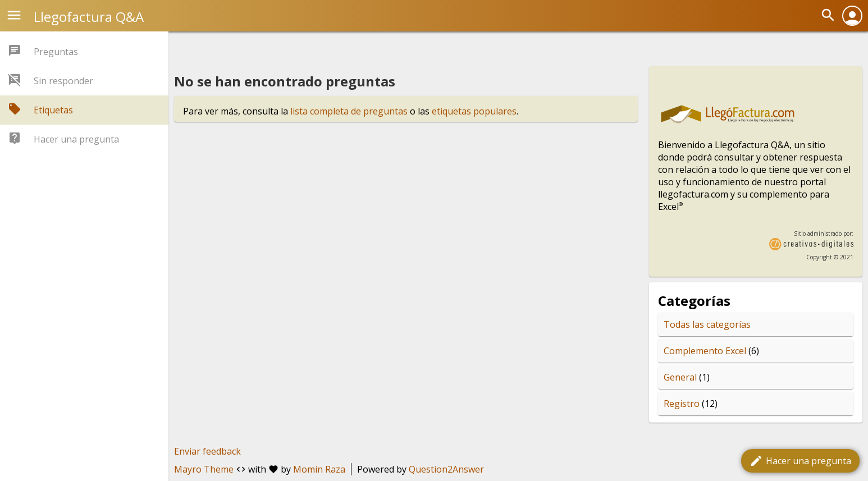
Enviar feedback (207, 451)
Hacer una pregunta (800, 461)
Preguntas (56, 52)
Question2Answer (446, 469)
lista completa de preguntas (349, 111)
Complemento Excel (705, 351)
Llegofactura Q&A (89, 17)
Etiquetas (53, 110)
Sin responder (63, 81)
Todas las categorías (707, 324)
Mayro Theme (204, 469)
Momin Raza (319, 469)
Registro (682, 404)
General (680, 377)
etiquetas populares (474, 111)
